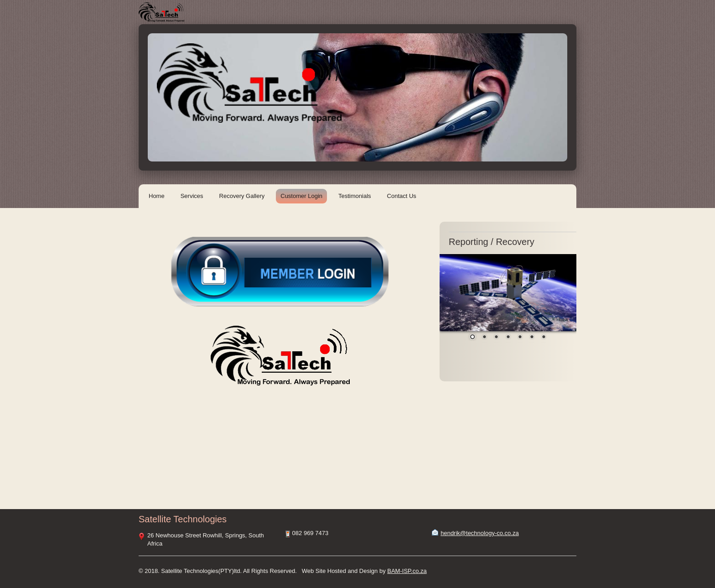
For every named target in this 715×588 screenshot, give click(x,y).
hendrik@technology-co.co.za (479, 533)
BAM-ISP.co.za (407, 571)
